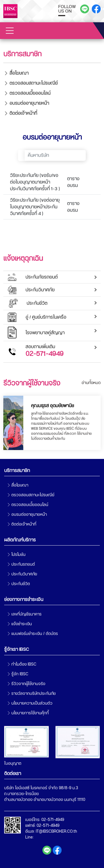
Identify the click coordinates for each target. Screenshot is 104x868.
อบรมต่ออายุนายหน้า (29, 103)
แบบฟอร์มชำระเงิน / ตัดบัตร (35, 634)
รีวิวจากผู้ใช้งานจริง (28, 684)
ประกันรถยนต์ (23, 564)
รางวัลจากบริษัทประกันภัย (34, 694)
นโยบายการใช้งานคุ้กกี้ (30, 713)
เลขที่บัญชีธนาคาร (26, 614)
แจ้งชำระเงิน (22, 624)
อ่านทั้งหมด (91, 383)
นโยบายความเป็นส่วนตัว (32, 703)
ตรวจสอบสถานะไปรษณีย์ (34, 83)
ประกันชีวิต (21, 584)
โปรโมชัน (18, 555)
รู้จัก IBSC (20, 674)
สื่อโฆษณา (19, 73)
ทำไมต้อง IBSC (24, 664)
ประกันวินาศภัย (24, 574)
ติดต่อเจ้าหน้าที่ (23, 113)
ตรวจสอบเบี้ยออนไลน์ (30, 93)
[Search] (55, 155)
